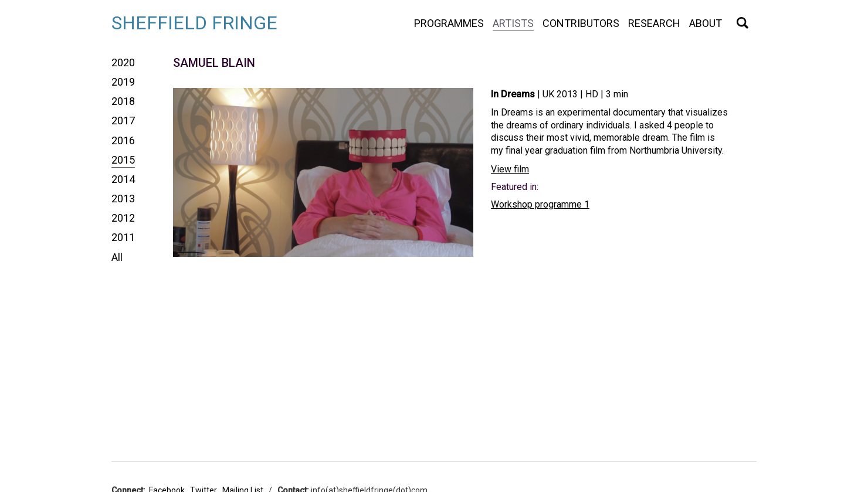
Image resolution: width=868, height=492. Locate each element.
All (117, 257)
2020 (123, 62)
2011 (123, 237)
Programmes (449, 23)
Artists (513, 23)
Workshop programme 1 (540, 204)
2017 (123, 121)
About (706, 23)
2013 (123, 199)
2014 (123, 179)
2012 (123, 218)
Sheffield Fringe (194, 23)
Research (654, 23)
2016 (123, 140)
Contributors (581, 23)
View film (510, 169)
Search (742, 23)
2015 (123, 160)
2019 (123, 82)
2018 (123, 101)
